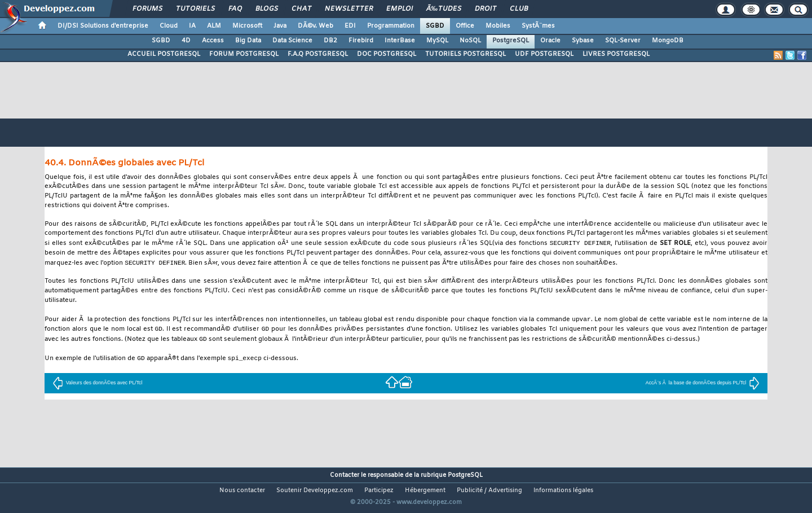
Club (519, 9)
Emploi (400, 9)
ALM (214, 26)
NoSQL (470, 41)
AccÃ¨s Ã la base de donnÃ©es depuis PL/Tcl (703, 386)
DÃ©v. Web (315, 26)
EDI (350, 26)
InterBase (400, 41)
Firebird (361, 41)
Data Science (292, 41)
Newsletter (349, 9)
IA (192, 26)
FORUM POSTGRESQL (244, 54)
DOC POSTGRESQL (387, 54)
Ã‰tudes (444, 9)
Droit (486, 9)
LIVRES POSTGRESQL (616, 54)
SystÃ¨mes (538, 26)
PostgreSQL (511, 41)
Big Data (248, 41)
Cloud (169, 26)
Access (213, 41)
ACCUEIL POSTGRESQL (164, 54)
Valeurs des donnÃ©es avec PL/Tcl (98, 386)
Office (465, 26)
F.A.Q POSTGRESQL (318, 54)
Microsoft (247, 26)
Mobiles (498, 26)
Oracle (550, 41)
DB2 (330, 41)
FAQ (235, 9)
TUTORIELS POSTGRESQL (465, 54)
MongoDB (668, 41)
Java (280, 26)
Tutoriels (195, 9)
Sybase (583, 41)
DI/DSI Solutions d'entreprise (103, 26)
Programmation (391, 26)
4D (186, 41)
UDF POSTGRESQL (544, 54)
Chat (301, 9)
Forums (147, 9)
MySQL (437, 41)
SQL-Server (623, 41)
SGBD (435, 26)
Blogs (267, 9)
